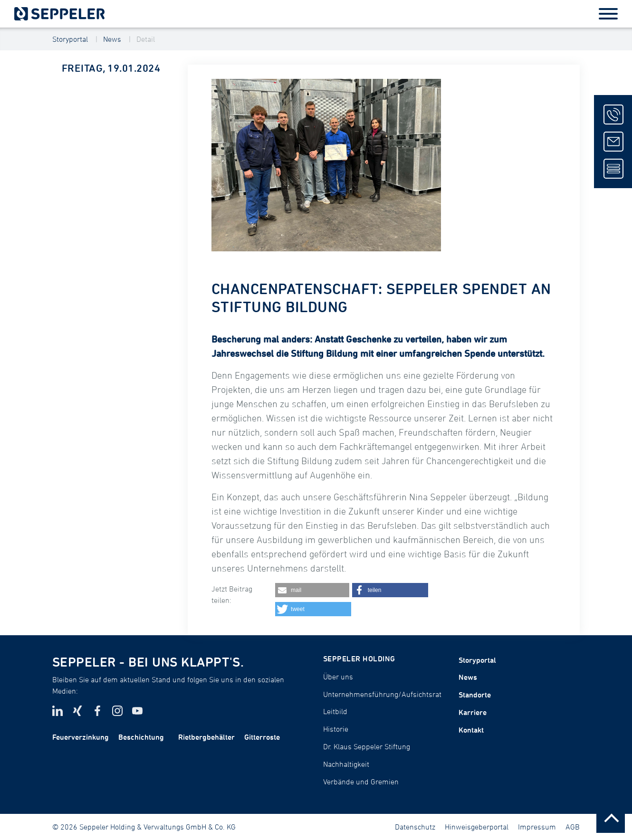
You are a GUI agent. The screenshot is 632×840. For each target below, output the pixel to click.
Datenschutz (415, 827)
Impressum (537, 827)
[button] (312, 590)
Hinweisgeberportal (477, 827)
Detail (146, 39)
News (112, 39)
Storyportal (70, 39)
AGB (573, 827)
